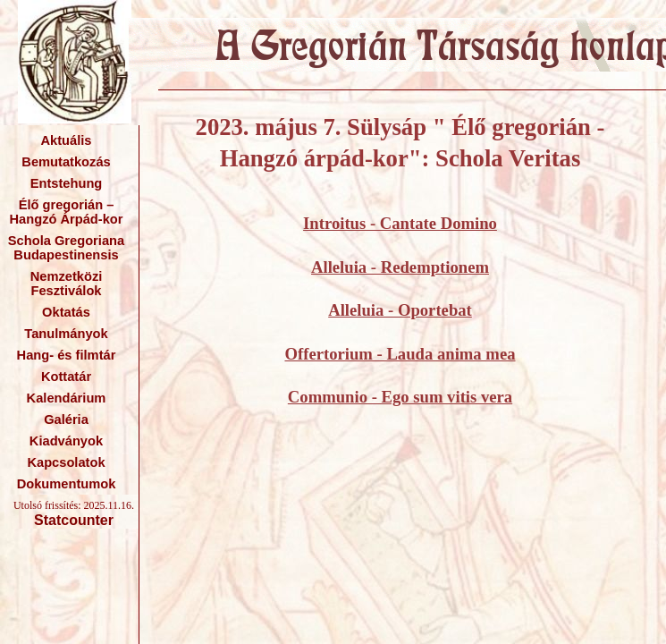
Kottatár (66, 377)
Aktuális (66, 140)
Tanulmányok (66, 334)
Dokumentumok (67, 484)
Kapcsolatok (66, 462)
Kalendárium (67, 398)
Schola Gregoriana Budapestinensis (66, 248)
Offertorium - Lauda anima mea (400, 354)
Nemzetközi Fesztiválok (67, 284)
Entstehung (67, 183)
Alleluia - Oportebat (400, 310)
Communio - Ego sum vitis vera (400, 397)
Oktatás (66, 312)
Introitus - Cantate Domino (400, 223)
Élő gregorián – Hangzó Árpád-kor (66, 212)
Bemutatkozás (66, 162)
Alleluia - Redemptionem (400, 267)
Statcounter (74, 520)
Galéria (66, 419)
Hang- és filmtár (67, 355)
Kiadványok (66, 441)
